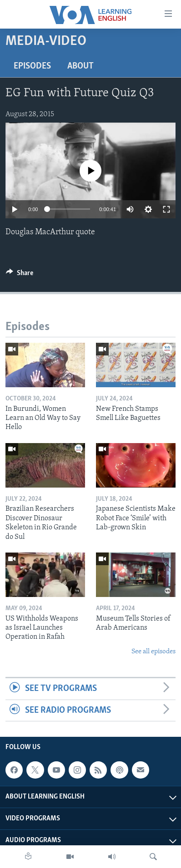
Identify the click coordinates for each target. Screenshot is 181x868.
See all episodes (153, 652)
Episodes (32, 66)
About (80, 66)
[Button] (20, 275)
